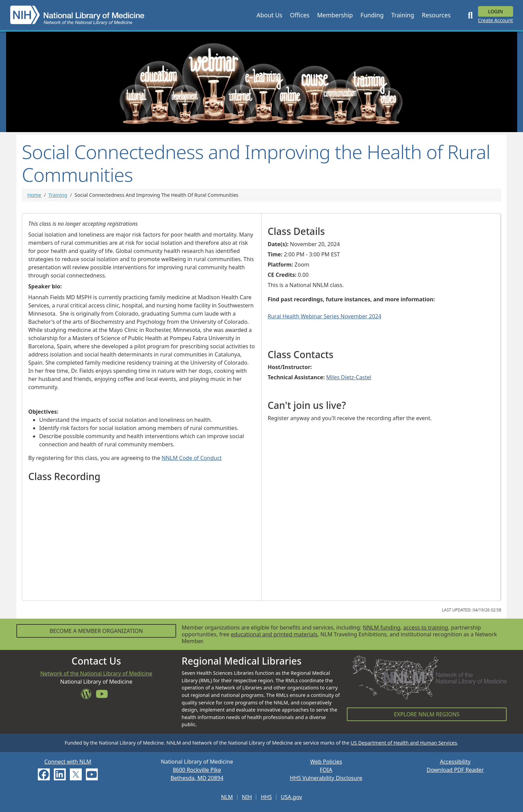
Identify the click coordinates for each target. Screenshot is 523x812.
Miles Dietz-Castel (349, 377)
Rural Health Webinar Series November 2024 (325, 316)
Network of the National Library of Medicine (96, 673)
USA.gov (291, 797)
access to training (426, 627)
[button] (270, 15)
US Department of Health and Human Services (404, 743)
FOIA (326, 770)
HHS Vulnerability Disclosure (326, 778)
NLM (227, 797)
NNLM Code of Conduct (191, 458)
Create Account (496, 20)
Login (495, 11)
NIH (247, 797)
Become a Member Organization (96, 631)
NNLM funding (382, 627)
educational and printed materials (274, 634)
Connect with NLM (68, 762)
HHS (266, 797)
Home (34, 195)
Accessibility (455, 762)
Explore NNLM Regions (427, 714)
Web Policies (326, 762)
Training (58, 195)
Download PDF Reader (455, 770)
